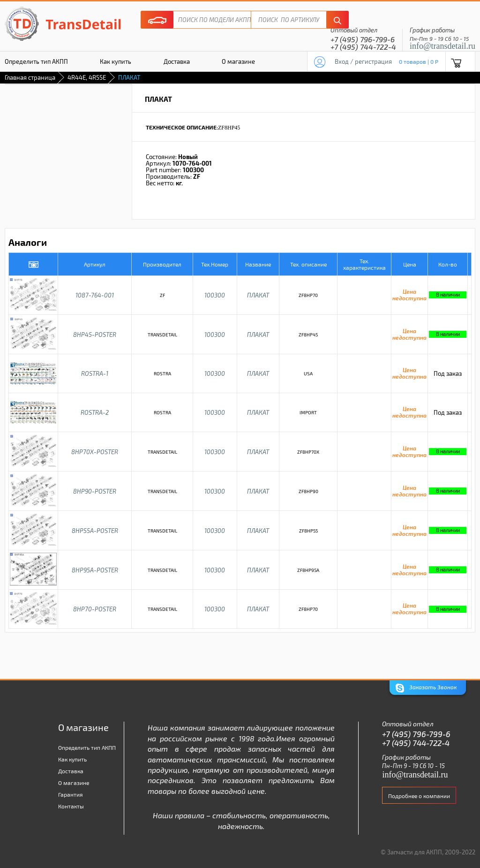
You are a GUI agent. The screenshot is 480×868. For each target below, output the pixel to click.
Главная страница (30, 77)
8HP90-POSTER (95, 491)
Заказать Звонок (426, 688)
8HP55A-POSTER (95, 531)
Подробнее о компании (419, 796)
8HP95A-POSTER (95, 570)
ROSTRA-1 (95, 373)
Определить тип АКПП (87, 747)
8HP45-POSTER (95, 335)
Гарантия (71, 794)
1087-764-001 (95, 295)
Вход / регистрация (363, 61)
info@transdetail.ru (442, 46)
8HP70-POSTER (95, 609)
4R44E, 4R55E (87, 77)
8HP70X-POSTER (95, 452)
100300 (215, 295)
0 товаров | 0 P (419, 61)
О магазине (238, 61)
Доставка (177, 61)
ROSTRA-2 (95, 412)
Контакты (71, 806)
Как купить (116, 61)
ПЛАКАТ (258, 295)
